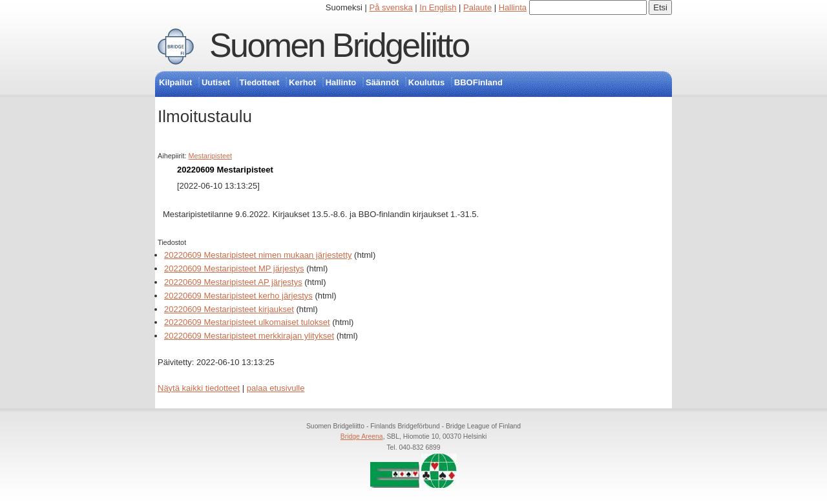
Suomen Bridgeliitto (339, 45)
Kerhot (302, 82)
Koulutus (426, 82)
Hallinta (513, 7)
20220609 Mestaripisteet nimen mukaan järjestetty (258, 255)
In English (438, 7)
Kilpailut (175, 82)
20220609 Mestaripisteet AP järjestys (233, 282)
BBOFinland (478, 82)
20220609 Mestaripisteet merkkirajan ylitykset (249, 336)
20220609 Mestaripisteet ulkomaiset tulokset (247, 322)
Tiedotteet (260, 82)
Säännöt (382, 82)
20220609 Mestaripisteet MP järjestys (234, 268)
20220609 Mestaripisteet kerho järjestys (238, 296)
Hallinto (341, 82)
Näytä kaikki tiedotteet (199, 388)
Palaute (477, 7)
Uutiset (216, 82)
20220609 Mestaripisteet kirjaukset (229, 309)
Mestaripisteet (210, 156)
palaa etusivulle (276, 388)
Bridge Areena (362, 436)
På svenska (391, 7)
